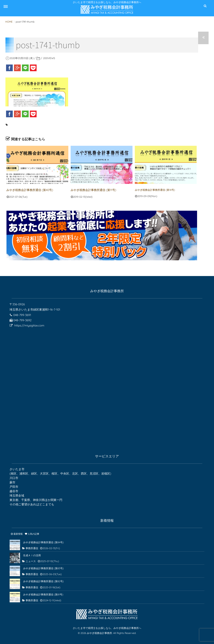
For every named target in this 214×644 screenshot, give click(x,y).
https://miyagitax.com (29, 325)
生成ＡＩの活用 (32, 555)
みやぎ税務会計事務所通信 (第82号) (43, 581)
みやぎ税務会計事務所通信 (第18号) (155, 190)
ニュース (31, 561)
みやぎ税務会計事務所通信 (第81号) (43, 594)
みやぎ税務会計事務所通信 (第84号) (43, 542)
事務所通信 (32, 548)
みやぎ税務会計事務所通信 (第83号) (43, 568)
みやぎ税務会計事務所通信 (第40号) (27, 190)
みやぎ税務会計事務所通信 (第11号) (90, 190)
